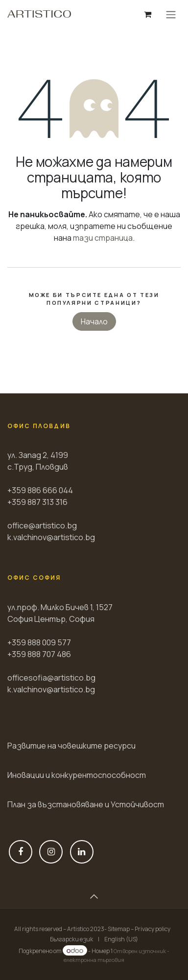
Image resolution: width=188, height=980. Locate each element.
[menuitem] (71, 939)
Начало (94, 321)
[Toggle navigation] (171, 14)
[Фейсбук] (21, 852)
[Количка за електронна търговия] (147, 14)
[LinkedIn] (82, 852)
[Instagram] (51, 852)
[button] (94, 896)
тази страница (103, 238)
